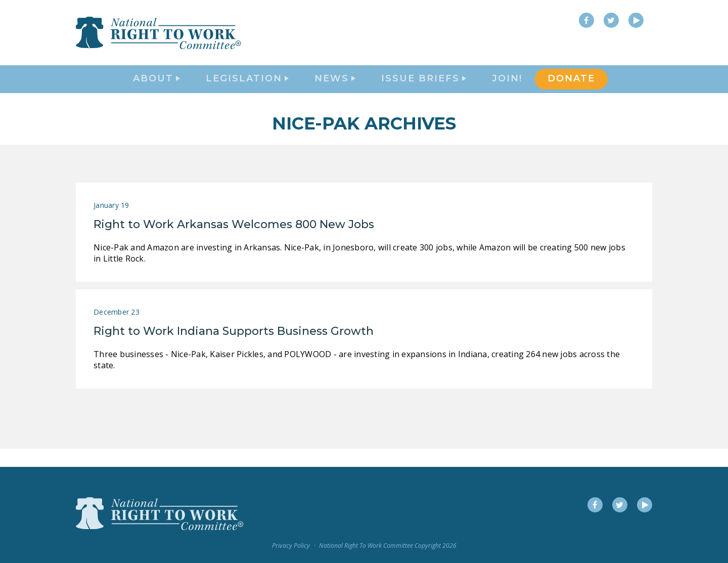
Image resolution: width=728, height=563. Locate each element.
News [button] (335, 89)
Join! (507, 89)
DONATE (571, 89)
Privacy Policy (291, 546)
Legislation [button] (247, 89)
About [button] (156, 89)
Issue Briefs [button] (424, 89)
